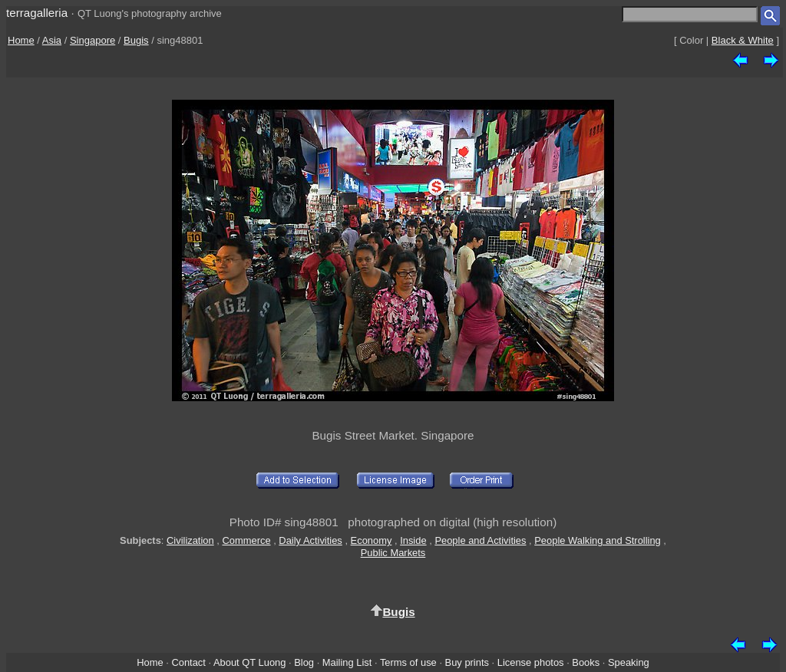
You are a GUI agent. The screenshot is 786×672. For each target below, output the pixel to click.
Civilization (190, 540)
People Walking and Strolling (598, 540)
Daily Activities (310, 540)
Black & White (743, 40)
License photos (531, 662)
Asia (52, 40)
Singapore (92, 40)
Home (21, 40)
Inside (413, 540)
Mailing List (347, 662)
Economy (372, 540)
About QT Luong (249, 662)
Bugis (136, 40)
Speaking (629, 662)
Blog (304, 662)
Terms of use (408, 662)
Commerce (246, 540)
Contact (188, 662)
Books (586, 662)
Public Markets (393, 553)
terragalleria (37, 13)
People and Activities (480, 540)
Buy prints (467, 662)
